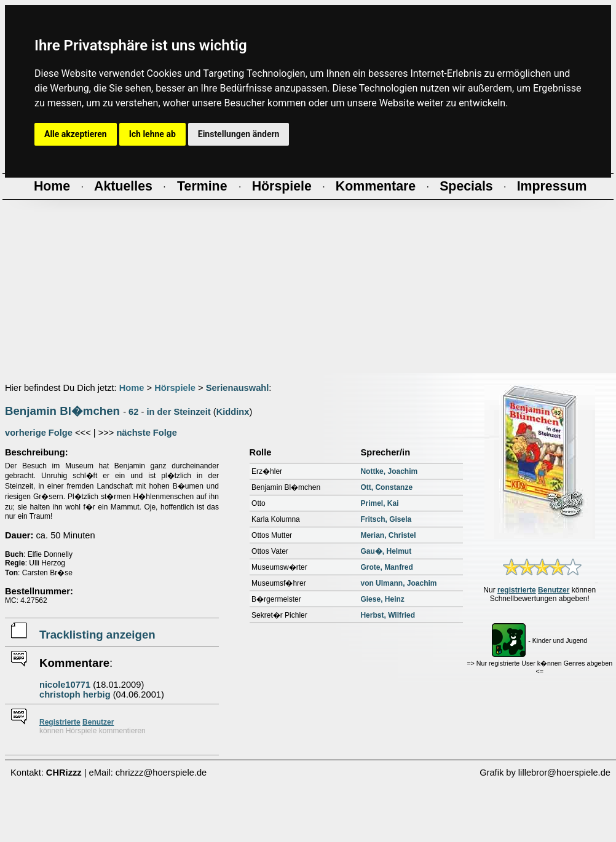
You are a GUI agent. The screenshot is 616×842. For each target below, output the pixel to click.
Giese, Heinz (382, 599)
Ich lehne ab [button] (152, 134)
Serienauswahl (238, 388)
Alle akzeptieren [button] (76, 134)
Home (132, 388)
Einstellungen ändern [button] (239, 134)
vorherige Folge (39, 433)
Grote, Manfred (386, 567)
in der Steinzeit (178, 412)
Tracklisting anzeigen (97, 635)
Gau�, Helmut (386, 551)
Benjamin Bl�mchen (62, 411)
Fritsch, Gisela (386, 519)
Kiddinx (233, 412)
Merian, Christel (388, 535)
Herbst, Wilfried (388, 615)
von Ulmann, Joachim (398, 583)
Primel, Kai (379, 503)
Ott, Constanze (386, 487)
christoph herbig (75, 694)
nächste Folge (147, 433)
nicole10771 (65, 685)
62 (133, 412)
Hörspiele (175, 388)
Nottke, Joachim (389, 471)
